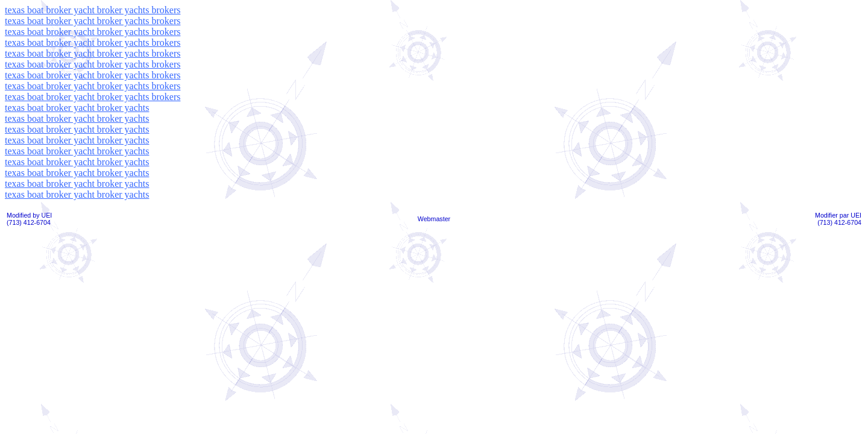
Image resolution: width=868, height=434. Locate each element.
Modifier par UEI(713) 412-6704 (838, 219)
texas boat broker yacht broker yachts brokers (93, 10)
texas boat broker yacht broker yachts (77, 108)
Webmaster (434, 219)
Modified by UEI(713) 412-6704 (29, 219)
